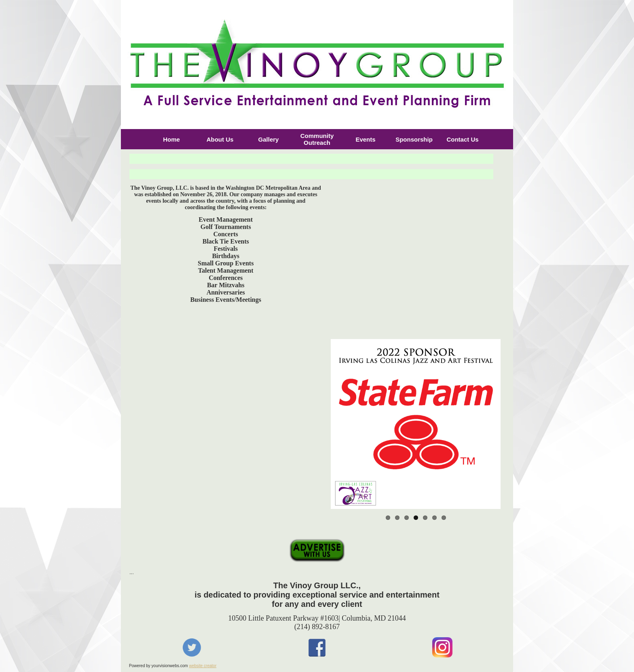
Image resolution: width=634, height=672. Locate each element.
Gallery (269, 139)
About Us (220, 139)
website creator (203, 666)
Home (171, 139)
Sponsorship (414, 139)
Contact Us (462, 139)
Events (365, 139)
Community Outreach (317, 139)
